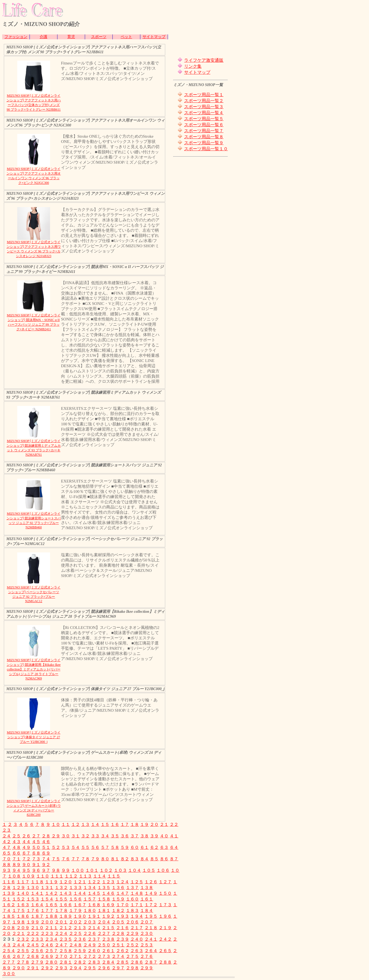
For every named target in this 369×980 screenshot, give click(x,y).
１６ (115, 824)
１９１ (94, 916)
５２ (56, 847)
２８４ (108, 962)
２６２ (123, 951)
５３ (66, 847)
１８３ (132, 910)
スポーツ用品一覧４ (204, 113)
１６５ (51, 905)
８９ (16, 865)
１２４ (123, 882)
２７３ (104, 956)
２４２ (165, 939)
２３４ (51, 939)
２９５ (90, 968)
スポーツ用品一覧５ (204, 119)
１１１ (57, 876)
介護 (43, 37)
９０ (26, 865)
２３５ (66, 939)
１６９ (108, 905)
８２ (125, 859)
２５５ (23, 951)
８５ (154, 859)
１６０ (132, 899)
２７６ (147, 956)
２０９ (23, 928)
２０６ (132, 922)
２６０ (94, 951)
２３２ (23, 939)
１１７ (23, 882)
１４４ (80, 893)
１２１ (80, 882)
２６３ (137, 951)
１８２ (118, 910)
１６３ (23, 905)
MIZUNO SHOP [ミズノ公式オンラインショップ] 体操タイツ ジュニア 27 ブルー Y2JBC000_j (34, 737)
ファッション (16, 37)
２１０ (37, 928)
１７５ (19, 910)
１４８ (137, 893)
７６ (66, 859)
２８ (46, 836)
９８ (56, 870)
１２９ (19, 888)
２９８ (132, 968)
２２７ (104, 933)
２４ (7, 836)
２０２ (75, 922)
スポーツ (99, 37)
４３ (16, 842)
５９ (125, 847)
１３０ (33, 888)
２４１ (151, 939)
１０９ (28, 876)
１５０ (165, 893)
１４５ (94, 893)
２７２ (90, 956)
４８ (16, 847)
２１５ (108, 928)
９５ (26, 870)
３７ (135, 836)
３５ (115, 836)
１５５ (61, 899)
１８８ (51, 916)
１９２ (108, 916)
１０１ (92, 870)
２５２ (132, 945)
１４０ (23, 893)
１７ (125, 824)
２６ (26, 836)
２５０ (104, 945)
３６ (125, 836)
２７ (36, 836)
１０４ (135, 870)
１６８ (94, 905)
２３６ (80, 939)
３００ (9, 974)
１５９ (118, 899)
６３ (164, 847)
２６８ (33, 956)
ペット (126, 37)
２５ (16, 836)
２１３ (80, 928)
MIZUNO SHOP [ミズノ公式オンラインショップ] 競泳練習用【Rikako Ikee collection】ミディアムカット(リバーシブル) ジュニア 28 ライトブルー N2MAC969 (34, 669)
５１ (46, 847)
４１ (174, 836)
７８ (85, 859)
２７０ (61, 956)
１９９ (33, 922)
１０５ (149, 870)
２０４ (104, 922)
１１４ (100, 876)
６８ (36, 853)
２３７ (94, 939)
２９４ (75, 968)
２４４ (19, 945)
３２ (85, 836)
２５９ (80, 951)
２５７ (51, 951)
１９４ (137, 916)
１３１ (47, 888)
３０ (66, 836)
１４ (95, 824)
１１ (66, 824)
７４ (46, 859)
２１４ (94, 928)
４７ (7, 847)
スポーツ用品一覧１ (204, 95)
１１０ (43, 876)
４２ (7, 842)
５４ (75, 847)
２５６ (37, 951)
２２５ (75, 933)
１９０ (80, 916)
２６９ (47, 956)
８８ (7, 865)
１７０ (123, 905)
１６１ (147, 899)
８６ (164, 859)
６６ (16, 853)
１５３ (33, 899)
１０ (56, 824)
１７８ (61, 910)
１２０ (66, 882)
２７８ (23, 962)
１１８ (37, 882)
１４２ (51, 893)
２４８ (75, 945)
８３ (135, 859)
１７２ (151, 905)
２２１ (19, 933)
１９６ (165, 916)
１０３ (120, 870)
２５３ (147, 945)
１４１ (37, 893)
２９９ (147, 968)
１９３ (123, 916)
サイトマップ (154, 37)
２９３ (61, 968)
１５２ (19, 899)
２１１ (51, 928)
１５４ (47, 899)
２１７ (137, 928)
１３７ (132, 888)
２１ (164, 824)
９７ (46, 870)
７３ (36, 859)
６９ (46, 853)
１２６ (151, 882)
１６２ (9, 905)
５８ (115, 847)
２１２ (66, 928)
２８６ (137, 962)
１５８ (104, 899)
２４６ (47, 945)
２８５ (123, 962)
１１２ (71, 876)
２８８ (165, 962)
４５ (36, 842)
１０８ (14, 876)
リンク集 (193, 66)
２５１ (118, 945)
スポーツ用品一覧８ (204, 137)
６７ (26, 853)
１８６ (23, 916)
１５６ (75, 899)
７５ (56, 859)
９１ (36, 865)
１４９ (151, 893)
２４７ (61, 945)
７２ (26, 859)
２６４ (151, 951)
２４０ (137, 939)
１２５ (137, 882)
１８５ (9, 916)
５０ (36, 847)
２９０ (19, 968)
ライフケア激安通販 (204, 60)
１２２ (94, 882)
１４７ (123, 893)
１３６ (118, 888)
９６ (36, 870)
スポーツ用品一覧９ (204, 143)
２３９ (123, 939)
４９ (26, 847)
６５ (7, 853)
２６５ (165, 951)
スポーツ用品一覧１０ (206, 149)
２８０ (51, 962)
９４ (16, 870)
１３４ (90, 888)
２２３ (47, 933)
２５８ (66, 951)
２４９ (90, 945)
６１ (144, 847)
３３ (95, 836)
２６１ (108, 951)
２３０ (147, 933)
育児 (71, 37)
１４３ (66, 893)
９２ (46, 865)
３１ (75, 836)
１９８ (19, 922)
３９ (154, 836)
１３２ (61, 888)
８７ (174, 859)
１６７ (80, 905)
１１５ (114, 876)
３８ (144, 836)
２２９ (132, 933)
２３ (7, 830)
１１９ (51, 882)
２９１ (33, 968)
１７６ (33, 910)
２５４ (9, 951)
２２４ (61, 933)
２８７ (151, 962)
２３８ (108, 939)
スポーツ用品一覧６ (204, 125)
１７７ (47, 910)
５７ (105, 847)
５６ (95, 847)
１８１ (104, 910)
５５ (85, 847)
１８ (135, 824)
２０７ (147, 922)
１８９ (66, 916)
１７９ (75, 910)
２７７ (9, 962)
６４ (174, 847)
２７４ (118, 956)
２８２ (80, 962)
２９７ (118, 968)
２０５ (118, 922)
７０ (7, 859)
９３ (7, 870)
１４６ (108, 893)
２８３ (94, 962)
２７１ (75, 956)
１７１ (137, 905)
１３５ (104, 888)
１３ (85, 824)
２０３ (90, 922)
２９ (56, 836)
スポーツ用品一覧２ (204, 101)
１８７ (37, 916)
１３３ (75, 888)
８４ (144, 859)
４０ (164, 836)
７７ (75, 859)
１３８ (147, 888)
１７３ (165, 905)
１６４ (37, 905)
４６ (46, 842)
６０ (135, 847)
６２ (154, 847)
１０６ (163, 870)
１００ (78, 870)
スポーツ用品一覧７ (204, 131)
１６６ (66, 905)
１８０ (90, 910)
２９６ (104, 968)
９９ (66, 870)
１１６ (9, 882)
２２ (174, 824)
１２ (75, 824)
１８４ (147, 910)
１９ (144, 824)
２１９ (165, 928)
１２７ (165, 882)
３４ (105, 836)
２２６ (90, 933)
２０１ (61, 922)
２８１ (66, 962)
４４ (26, 842)
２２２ (33, 933)
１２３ (108, 882)
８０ (105, 859)
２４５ (33, 945)
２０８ (9, 928)
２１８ (151, 928)
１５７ (90, 899)
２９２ (47, 968)
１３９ (9, 893)
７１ (16, 859)
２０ (154, 824)
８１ (115, 859)
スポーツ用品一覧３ (204, 107)
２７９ (37, 962)
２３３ (37, 939)
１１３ (85, 876)
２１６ (123, 928)
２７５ (132, 956)
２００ (47, 922)
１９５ (151, 916)
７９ (95, 859)
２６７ (19, 956)
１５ (105, 824)
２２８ (118, 933)
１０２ (106, 870)
